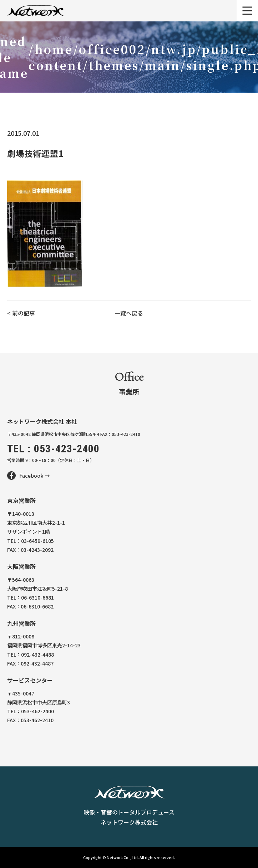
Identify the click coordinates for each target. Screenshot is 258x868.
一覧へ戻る (129, 313)
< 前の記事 (21, 313)
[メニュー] (247, 11)
